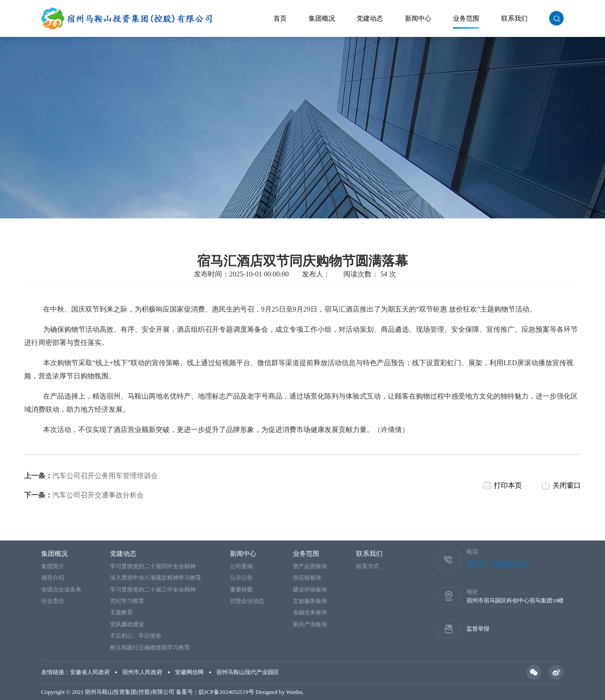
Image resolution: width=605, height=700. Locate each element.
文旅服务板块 (310, 601)
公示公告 (241, 578)
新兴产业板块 (310, 624)
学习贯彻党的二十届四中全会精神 (153, 566)
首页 (280, 18)
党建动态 (370, 18)
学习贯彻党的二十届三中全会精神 (153, 589)
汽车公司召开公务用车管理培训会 (105, 490)
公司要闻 (241, 566)
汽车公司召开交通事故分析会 (98, 510)
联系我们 (514, 18)
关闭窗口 (567, 500)
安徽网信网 (189, 672)
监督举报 (478, 629)
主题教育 (121, 612)
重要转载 (241, 589)
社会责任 (53, 601)
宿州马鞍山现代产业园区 (248, 672)
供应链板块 (307, 578)
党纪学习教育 (127, 601)
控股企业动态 (247, 601)
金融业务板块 (310, 612)
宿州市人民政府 (142, 672)
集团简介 (53, 566)
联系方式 (368, 566)
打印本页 (508, 500)
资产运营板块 (310, 566)
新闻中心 (418, 18)
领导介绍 (53, 578)
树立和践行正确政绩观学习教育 (150, 647)
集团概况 (322, 18)
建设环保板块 (310, 589)
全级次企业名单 (61, 589)
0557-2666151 (498, 564)
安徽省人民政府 (90, 672)
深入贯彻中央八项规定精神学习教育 (156, 578)
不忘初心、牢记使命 (136, 636)
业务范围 (466, 18)
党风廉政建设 (127, 624)
